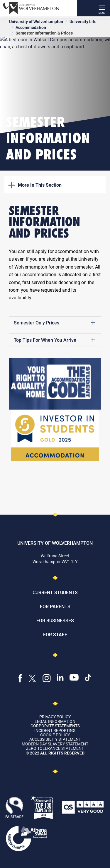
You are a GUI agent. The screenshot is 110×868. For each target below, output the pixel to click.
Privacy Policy (55, 717)
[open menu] (102, 8)
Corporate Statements (55, 726)
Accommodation (31, 27)
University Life (83, 22)
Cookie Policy (55, 735)
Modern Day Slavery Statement (55, 744)
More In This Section (35, 185)
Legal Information (55, 721)
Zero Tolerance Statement (55, 748)
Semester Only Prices (54, 323)
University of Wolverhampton (36, 22)
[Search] (85, 8)
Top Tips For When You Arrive (54, 340)
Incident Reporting (55, 730)
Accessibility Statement (55, 739)
